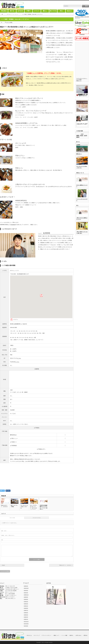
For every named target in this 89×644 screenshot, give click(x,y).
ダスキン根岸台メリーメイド (82, 186)
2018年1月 (26, 619)
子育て (29, 11)
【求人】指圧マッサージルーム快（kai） (82, 233)
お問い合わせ (79, 635)
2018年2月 (26, 617)
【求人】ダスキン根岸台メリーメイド (82, 219)
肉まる (4, 565)
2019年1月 (26, 606)
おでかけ (20, 11)
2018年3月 (26, 615)
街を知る (4, 11)
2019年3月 (26, 602)
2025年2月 (26, 586)
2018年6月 (26, 613)
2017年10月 (26, 624)
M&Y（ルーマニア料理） (14, 506)
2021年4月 (26, 593)
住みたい (70, 11)
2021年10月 (26, 588)
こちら (19, 358)
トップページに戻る (5, 571)
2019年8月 (26, 599)
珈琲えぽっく (79, 154)
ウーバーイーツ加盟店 (82, 23)
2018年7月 (26, 610)
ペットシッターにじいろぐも (82, 200)
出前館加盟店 (82, 32)
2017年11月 (26, 622)
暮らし (45, 11)
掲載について (56, 635)
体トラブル (53, 11)
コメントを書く (9, 22)
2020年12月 (26, 595)
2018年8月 (26, 608)
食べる (12, 11)
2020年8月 (26, 597)
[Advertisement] (37, 477)
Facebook (13, 225)
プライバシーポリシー (47, 635)
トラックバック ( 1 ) (37, 518)
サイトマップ (37, 635)
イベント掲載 (64, 635)
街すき (43, 642)
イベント (37, 11)
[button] (41, 296)
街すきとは (29, 635)
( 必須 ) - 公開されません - (8, 535)
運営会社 (86, 635)
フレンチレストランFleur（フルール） (24, 507)
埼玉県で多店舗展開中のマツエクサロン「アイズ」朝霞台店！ (43, 507)
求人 (61, 11)
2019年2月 (26, 604)
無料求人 (72, 635)
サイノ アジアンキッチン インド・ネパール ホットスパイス (33, 507)
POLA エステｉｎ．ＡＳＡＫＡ (4, 506)
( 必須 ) (4, 531)
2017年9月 (26, 626)
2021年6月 (26, 590)
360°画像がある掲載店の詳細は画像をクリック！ (82, 14)
